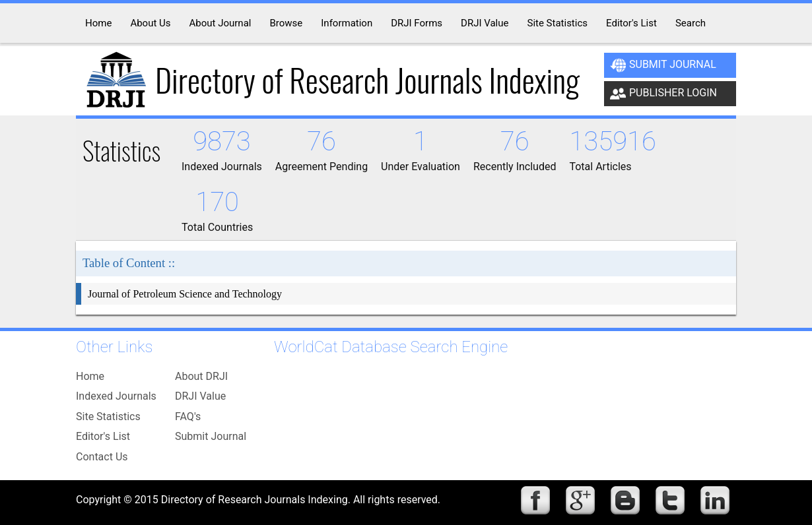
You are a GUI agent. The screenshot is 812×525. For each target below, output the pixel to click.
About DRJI (201, 376)
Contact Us (102, 457)
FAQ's (188, 417)
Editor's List (103, 436)
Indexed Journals (116, 396)
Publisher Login (663, 94)
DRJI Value (200, 396)
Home (90, 376)
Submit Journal (663, 65)
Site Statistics (108, 417)
